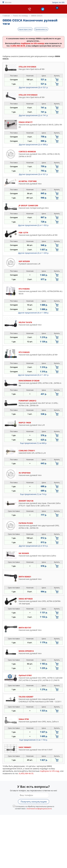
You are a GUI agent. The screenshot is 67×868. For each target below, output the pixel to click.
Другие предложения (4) (33, 313)
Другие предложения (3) (33, 87)
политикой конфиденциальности (39, 809)
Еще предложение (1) (33, 443)
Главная (6, 16)
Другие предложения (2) (33, 115)
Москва (8, 2)
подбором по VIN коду (50, 771)
